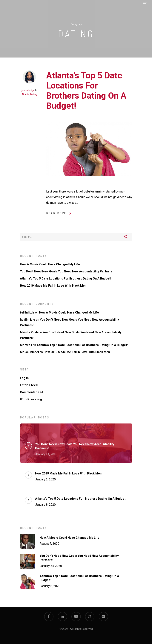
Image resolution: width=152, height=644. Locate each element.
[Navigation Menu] (145, 2)
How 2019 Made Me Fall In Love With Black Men (53, 286)
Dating (34, 94)
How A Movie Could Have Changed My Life (50, 264)
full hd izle (27, 312)
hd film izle (28, 320)
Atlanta (25, 94)
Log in (24, 378)
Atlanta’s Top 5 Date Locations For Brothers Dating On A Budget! (86, 91)
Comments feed (32, 392)
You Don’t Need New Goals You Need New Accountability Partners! (67, 271)
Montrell (26, 345)
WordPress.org (31, 399)
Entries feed (29, 385)
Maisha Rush (29, 332)
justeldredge (28, 90)
